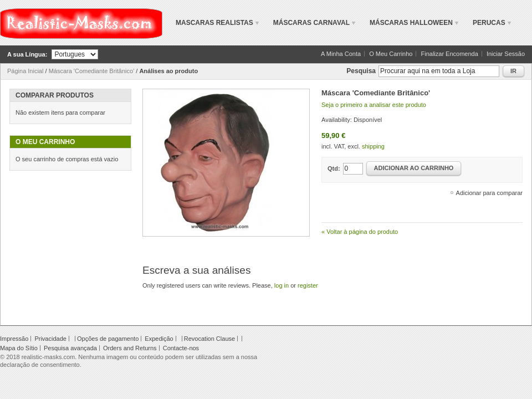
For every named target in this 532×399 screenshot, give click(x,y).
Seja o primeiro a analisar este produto (374, 105)
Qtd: (334, 168)
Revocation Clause (209, 339)
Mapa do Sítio (19, 348)
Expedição (159, 339)
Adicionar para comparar (489, 193)
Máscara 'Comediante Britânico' (92, 71)
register (308, 285)
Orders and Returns (130, 348)
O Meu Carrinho (391, 54)
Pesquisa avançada (70, 348)
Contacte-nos (181, 348)
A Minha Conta (341, 54)
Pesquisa (361, 71)
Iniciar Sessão (506, 54)
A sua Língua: (27, 54)
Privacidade (50, 339)
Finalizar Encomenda (450, 54)
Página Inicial (25, 71)
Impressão (14, 339)
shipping (373, 146)
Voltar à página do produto (360, 232)
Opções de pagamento (108, 339)
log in (282, 285)
